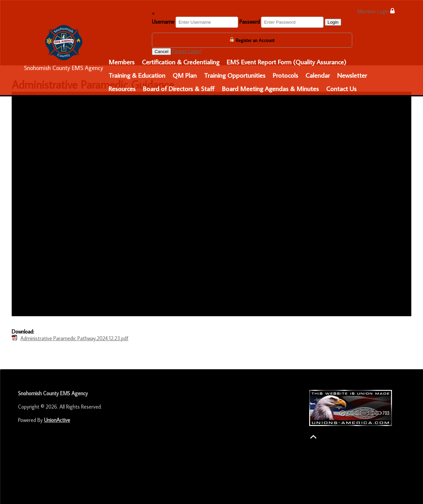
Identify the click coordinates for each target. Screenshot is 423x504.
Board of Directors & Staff (179, 88)
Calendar (318, 75)
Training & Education (137, 75)
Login (333, 22)
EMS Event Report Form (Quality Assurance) (286, 62)
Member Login (376, 11)
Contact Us (341, 88)
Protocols (285, 75)
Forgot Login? (187, 51)
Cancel (162, 52)
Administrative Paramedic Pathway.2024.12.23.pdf (74, 338)
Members (122, 62)
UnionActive (57, 420)
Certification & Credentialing (181, 62)
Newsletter (352, 75)
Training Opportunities (235, 75)
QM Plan (185, 75)
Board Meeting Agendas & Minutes (270, 88)
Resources (122, 88)
